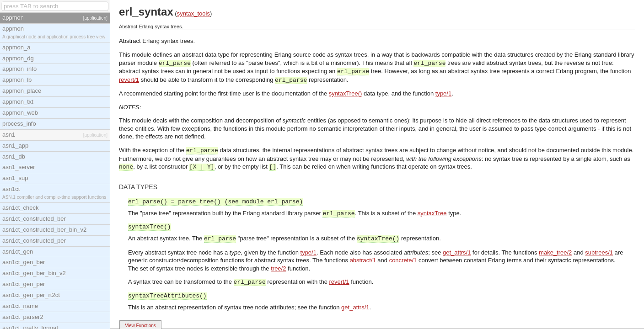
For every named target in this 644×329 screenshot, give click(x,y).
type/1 (443, 93)
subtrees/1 (599, 252)
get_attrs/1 (457, 252)
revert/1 (129, 80)
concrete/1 (403, 260)
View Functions (140, 326)
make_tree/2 (555, 252)
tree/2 (278, 268)
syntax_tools (193, 13)
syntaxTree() (345, 93)
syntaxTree (432, 213)
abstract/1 (363, 260)
